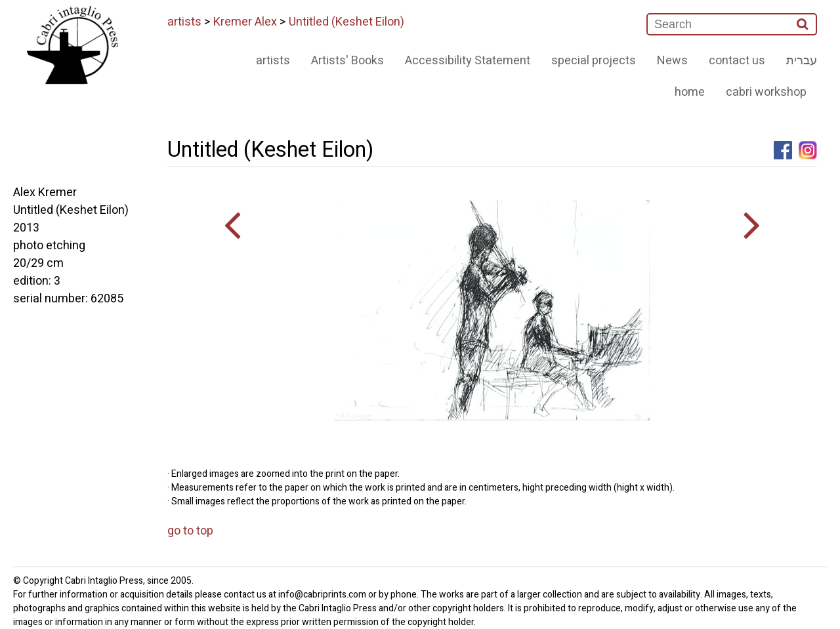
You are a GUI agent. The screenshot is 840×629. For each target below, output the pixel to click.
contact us (737, 61)
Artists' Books (347, 61)
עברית (802, 61)
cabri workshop (766, 92)
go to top (190, 531)
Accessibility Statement (468, 61)
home (690, 92)
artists (184, 22)
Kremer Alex (245, 22)
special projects (594, 61)
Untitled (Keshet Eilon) (346, 22)
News (672, 61)
